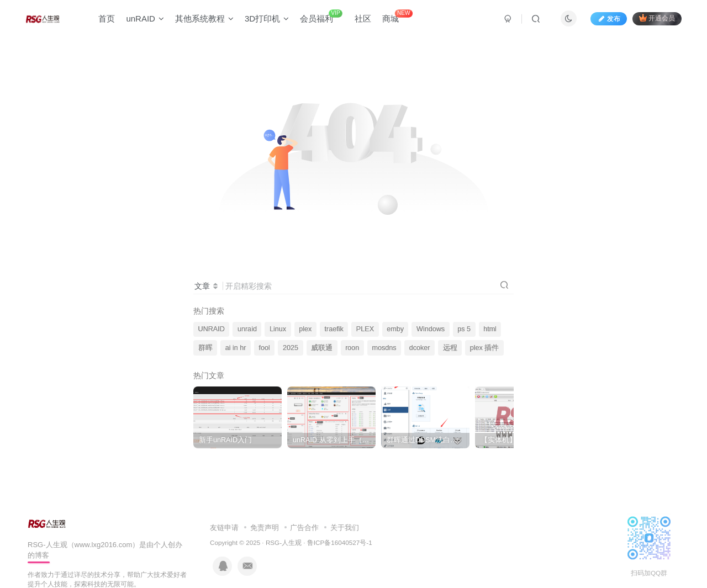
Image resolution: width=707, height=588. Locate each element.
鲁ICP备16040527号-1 (340, 542)
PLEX (365, 329)
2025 (291, 348)
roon (352, 348)
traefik (334, 329)
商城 (397, 16)
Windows (431, 329)
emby (395, 329)
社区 (363, 18)
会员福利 (321, 16)
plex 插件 (485, 348)
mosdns (384, 348)
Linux (278, 329)
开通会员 (657, 18)
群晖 (205, 348)
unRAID (145, 18)
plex (305, 329)
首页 (107, 18)
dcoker (420, 348)
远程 (450, 348)
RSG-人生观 (284, 542)
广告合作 (304, 528)
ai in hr (236, 348)
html (490, 329)
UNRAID (212, 329)
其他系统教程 (204, 18)
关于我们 (345, 528)
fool (265, 348)
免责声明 (265, 528)
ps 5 (464, 329)
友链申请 (224, 528)
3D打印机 (267, 18)
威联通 (322, 348)
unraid (247, 329)
